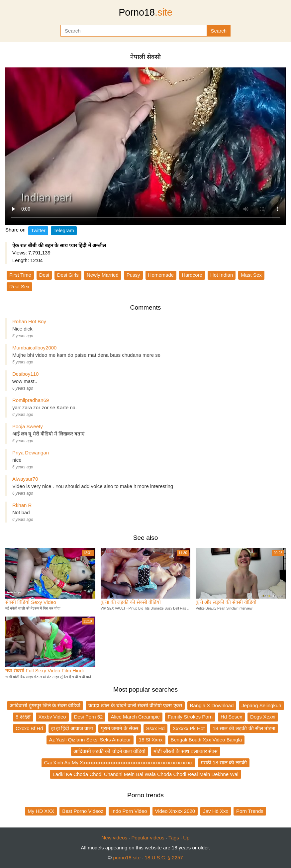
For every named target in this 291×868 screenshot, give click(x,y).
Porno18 (145, 12)
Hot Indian (222, 275)
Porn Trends (250, 811)
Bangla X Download (212, 705)
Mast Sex (251, 275)
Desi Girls (68, 275)
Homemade (161, 275)
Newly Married (103, 275)
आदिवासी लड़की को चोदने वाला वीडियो (109, 751)
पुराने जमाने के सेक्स (120, 728)
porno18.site (127, 858)
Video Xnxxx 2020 (175, 811)
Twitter (38, 230)
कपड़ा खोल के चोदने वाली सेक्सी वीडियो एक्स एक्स (135, 705)
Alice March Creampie (135, 717)
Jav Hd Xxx (216, 811)
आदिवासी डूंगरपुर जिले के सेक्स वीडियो (45, 705)
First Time (20, 275)
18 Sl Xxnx (151, 740)
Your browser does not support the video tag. (145, 146)
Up (186, 838)
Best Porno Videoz (83, 811)
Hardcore (192, 275)
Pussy (133, 275)
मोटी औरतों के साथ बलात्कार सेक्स (186, 751)
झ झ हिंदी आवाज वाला (72, 728)
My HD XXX (41, 811)
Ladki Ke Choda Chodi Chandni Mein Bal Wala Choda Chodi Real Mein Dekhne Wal (145, 774)
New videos (115, 838)
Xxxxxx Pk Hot (189, 728)
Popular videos (148, 838)
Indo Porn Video (129, 811)
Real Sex (19, 287)
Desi (44, 275)
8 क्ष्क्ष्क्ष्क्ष (23, 717)
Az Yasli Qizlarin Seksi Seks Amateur (90, 740)
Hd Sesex (231, 717)
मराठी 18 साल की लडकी (224, 763)
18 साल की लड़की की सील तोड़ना (244, 728)
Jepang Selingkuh (261, 705)
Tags (174, 838)
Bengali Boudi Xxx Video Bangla (206, 740)
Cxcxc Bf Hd (29, 728)
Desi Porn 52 (89, 717)
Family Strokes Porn (190, 717)
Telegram (64, 230)
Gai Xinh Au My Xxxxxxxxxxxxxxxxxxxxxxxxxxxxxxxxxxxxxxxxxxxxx (119, 763)
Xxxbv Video (52, 717)
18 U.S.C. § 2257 (164, 858)
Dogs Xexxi (263, 717)
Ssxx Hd (155, 728)
